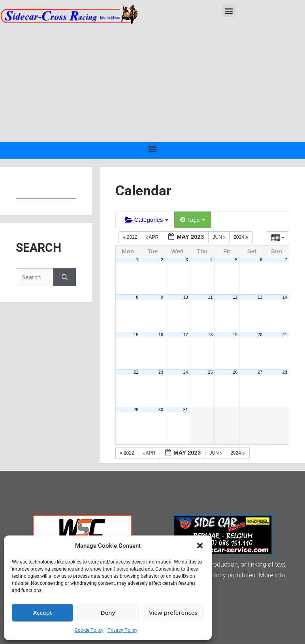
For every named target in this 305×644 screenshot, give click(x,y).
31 (186, 410)
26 (235, 372)
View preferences (173, 612)
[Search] (65, 277)
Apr (153, 237)
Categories (147, 220)
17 (186, 335)
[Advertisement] (152, 83)
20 (260, 335)
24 (186, 372)
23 (161, 372)
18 (211, 335)
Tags (193, 220)
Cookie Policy (89, 630)
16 (161, 335)
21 (285, 335)
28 (285, 372)
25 (211, 372)
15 (136, 335)
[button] (200, 546)
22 (136, 372)
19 (235, 335)
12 (235, 297)
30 (161, 410)
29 (136, 410)
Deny (108, 612)
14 (285, 297)
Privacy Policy (122, 630)
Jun (219, 237)
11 (211, 297)
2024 (241, 237)
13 (260, 297)
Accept (43, 612)
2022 (131, 237)
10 (186, 297)
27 (260, 372)
